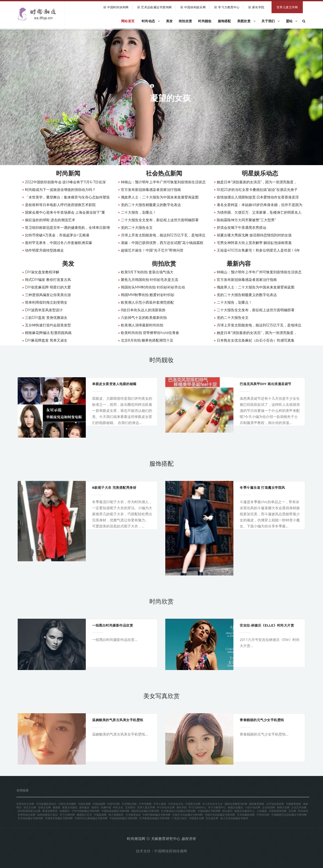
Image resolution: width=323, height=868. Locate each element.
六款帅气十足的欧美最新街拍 (144, 318)
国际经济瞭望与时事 (236, 804)
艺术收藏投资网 (246, 815)
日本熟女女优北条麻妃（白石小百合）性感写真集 (256, 340)
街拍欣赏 (185, 21)
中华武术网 (263, 815)
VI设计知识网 (253, 807)
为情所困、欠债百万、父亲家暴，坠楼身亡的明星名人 (259, 212)
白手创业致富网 (275, 804)
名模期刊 (65, 811)
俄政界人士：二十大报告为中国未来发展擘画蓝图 (160, 197)
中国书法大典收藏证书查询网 (91, 818)
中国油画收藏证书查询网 (123, 818)
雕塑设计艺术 (84, 815)
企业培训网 (268, 807)
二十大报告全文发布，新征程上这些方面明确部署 (160, 220)
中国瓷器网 (100, 815)
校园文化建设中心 (245, 811)
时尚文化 (118, 807)
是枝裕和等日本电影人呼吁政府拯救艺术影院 (60, 205)
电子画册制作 (116, 815)
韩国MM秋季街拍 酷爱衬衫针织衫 (148, 295)
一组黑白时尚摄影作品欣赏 (113, 625)
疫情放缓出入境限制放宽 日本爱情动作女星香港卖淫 (258, 197)
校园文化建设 (235, 807)
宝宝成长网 (212, 818)
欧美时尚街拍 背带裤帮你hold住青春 (150, 333)
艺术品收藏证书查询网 (156, 7)
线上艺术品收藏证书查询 (234, 818)
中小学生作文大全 (212, 804)
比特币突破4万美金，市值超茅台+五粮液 (57, 235)
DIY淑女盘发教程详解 (42, 272)
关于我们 (271, 21)
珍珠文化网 (44, 807)
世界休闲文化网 (25, 804)
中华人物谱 (160, 804)
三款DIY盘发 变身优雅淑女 (46, 318)
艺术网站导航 (129, 804)
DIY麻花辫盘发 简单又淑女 (46, 340)
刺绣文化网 (283, 807)
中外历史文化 (176, 804)
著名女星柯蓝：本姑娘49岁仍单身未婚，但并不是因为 (260, 205)
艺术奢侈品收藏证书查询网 (154, 818)
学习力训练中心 (197, 807)
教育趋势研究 (50, 811)
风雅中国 (106, 807)
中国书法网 (113, 804)
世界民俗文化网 (26, 815)
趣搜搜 (57, 807)
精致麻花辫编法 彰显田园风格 (48, 333)
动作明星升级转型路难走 (44, 250)
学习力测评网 (67, 815)
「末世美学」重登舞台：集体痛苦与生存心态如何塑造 (67, 197)
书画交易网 (84, 804)
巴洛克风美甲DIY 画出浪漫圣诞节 (266, 384)
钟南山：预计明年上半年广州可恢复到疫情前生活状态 (163, 182)
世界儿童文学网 (287, 7)
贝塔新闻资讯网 (278, 811)
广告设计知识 (179, 818)
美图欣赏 (246, 21)
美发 (169, 21)
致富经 (95, 807)
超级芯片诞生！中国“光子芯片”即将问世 (152, 250)
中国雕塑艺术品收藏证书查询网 (289, 815)
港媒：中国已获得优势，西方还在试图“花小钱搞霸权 (162, 243)
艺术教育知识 (133, 815)
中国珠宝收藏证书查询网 (59, 818)
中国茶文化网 (193, 804)
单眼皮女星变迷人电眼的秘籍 (114, 384)
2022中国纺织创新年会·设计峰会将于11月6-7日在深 (65, 182)
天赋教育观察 (293, 804)
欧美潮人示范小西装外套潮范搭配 (147, 302)
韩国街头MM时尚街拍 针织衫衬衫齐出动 (153, 287)
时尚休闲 (303, 811)
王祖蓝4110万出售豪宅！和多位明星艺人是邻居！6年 (259, 250)
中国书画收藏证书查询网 (156, 815)
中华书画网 (145, 804)
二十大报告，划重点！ (139, 212)
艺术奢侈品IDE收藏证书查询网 (178, 811)
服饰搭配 (224, 21)
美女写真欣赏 (161, 696)
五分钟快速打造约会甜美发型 (48, 325)
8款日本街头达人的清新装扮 (143, 310)
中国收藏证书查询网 (209, 811)
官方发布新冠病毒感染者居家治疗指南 (151, 190)
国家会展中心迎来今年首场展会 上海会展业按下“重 (65, 212)
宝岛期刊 (130, 807)
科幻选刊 (227, 811)
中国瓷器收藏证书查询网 (115, 811)
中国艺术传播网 (67, 804)
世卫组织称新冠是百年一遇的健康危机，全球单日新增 (67, 228)
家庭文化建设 (70, 807)
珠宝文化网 (30, 807)
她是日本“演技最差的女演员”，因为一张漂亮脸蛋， (257, 182)
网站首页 (128, 21)
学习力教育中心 (229, 7)
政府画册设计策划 (47, 815)
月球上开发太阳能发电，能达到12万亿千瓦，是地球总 (163, 235)
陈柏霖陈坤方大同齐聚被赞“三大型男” (246, 220)
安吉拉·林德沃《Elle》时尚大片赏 (267, 625)
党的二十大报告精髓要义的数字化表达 (151, 205)
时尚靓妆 (205, 21)
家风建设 (84, 807)
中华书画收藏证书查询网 (86, 811)
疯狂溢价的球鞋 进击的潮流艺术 (50, 220)
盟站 (292, 21)
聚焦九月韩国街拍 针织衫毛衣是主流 (150, 280)
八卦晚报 (262, 811)
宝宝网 (292, 811)
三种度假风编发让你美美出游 (48, 295)
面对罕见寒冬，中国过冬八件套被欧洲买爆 (59, 243)
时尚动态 (151, 21)
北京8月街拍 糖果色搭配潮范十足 (147, 340)
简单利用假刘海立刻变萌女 (46, 302)
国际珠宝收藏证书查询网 (145, 811)
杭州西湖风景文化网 (29, 811)
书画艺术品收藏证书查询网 (220, 815)
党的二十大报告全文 (137, 228)
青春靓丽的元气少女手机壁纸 (262, 720)
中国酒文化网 (196, 818)
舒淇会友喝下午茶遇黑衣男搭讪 (241, 228)
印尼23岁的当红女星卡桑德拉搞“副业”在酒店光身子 (257, 190)
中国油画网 (99, 804)
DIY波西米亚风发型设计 (44, 310)
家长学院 (258, 7)
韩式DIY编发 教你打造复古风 (48, 280)
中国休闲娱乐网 (195, 7)
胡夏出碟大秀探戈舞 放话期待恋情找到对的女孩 (254, 235)
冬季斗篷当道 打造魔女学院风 (262, 487)
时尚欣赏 (161, 601)
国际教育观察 (257, 804)
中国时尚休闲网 (118, 7)
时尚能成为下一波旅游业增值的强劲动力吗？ (60, 190)
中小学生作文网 (166, 807)
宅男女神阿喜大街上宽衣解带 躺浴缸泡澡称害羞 (254, 243)
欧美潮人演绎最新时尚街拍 (142, 325)
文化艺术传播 (299, 807)
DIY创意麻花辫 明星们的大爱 (48, 287)
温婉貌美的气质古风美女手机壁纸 (118, 720)
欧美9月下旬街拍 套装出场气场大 (147, 272)
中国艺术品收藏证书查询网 (187, 815)
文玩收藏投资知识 (46, 804)
